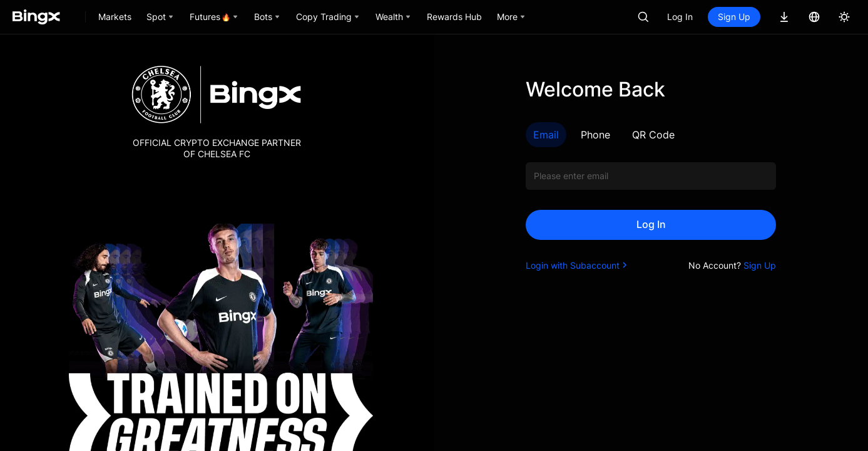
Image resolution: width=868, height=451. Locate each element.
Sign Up (734, 17)
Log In (680, 17)
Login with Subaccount (578, 265)
